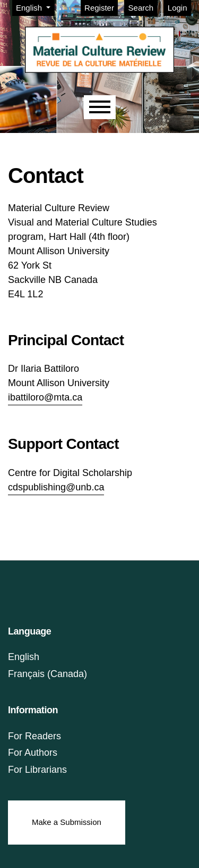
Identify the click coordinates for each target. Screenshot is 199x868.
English (35, 7)
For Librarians (37, 770)
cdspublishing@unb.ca (56, 487)
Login (178, 8)
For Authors (33, 753)
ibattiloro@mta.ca (45, 397)
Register (99, 8)
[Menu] (100, 107)
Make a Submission (67, 822)
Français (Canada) (47, 674)
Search (141, 8)
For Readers (34, 736)
